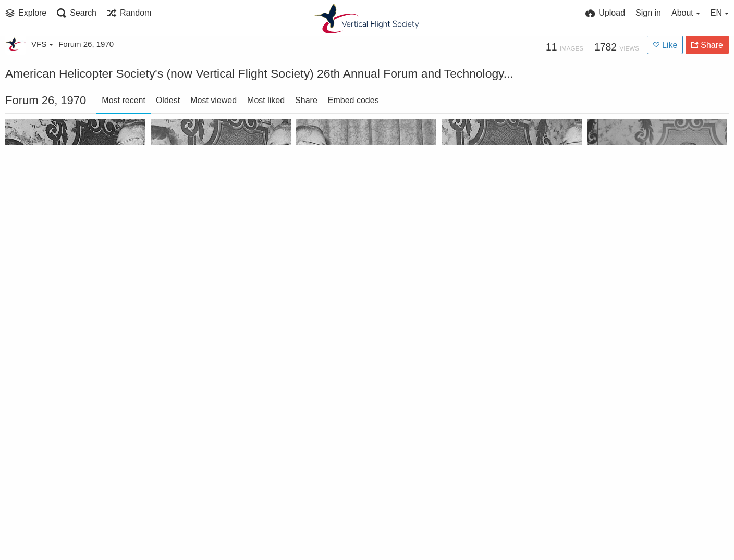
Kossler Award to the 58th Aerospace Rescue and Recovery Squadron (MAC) (499, 241)
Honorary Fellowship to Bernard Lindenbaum (208, 386)
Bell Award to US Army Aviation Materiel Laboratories (62, 241)
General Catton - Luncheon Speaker (644, 386)
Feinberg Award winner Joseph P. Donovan (499, 386)
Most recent (124, 100)
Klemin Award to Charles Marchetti (644, 241)
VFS (42, 44)
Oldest (168, 100)
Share (306, 100)
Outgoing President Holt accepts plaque (353, 241)
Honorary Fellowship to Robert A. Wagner (62, 386)
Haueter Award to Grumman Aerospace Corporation (353, 386)
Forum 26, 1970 (86, 44)
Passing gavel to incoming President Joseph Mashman (62, 532)
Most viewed (213, 100)
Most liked (266, 100)
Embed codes (353, 100)
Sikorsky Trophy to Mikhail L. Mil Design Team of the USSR (208, 241)
